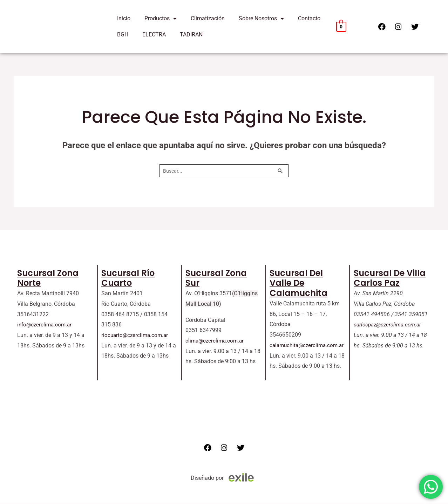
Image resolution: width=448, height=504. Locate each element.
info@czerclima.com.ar (46, 325)
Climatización (208, 18)
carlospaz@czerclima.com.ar (389, 325)
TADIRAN (191, 34)
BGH (123, 34)
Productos (161, 19)
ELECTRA (154, 34)
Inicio (124, 18)
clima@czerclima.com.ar (216, 341)
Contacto (309, 18)
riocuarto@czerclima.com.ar (136, 335)
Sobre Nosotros (261, 19)
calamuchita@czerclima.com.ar (309, 346)
